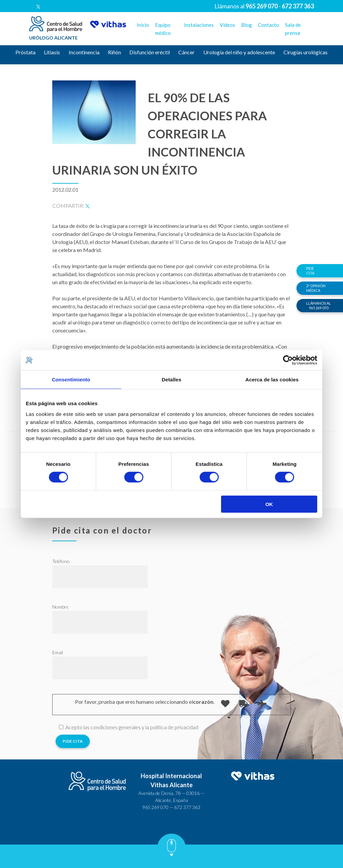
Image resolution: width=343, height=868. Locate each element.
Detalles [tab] (171, 380)
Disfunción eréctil (150, 52)
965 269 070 (155, 807)
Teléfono (61, 561)
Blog (247, 25)
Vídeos (227, 25)
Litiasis (52, 52)
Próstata (25, 52)
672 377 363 (187, 807)
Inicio (143, 25)
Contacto (268, 25)
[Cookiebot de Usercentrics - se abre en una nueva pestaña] (288, 360)
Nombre (60, 607)
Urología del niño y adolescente (239, 52)
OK (269, 504)
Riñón (114, 52)
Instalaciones (199, 25)
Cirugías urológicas (305, 52)
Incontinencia (84, 52)
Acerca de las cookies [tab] (272, 380)
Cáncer (186, 52)
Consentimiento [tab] (71, 380)
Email (58, 652)
